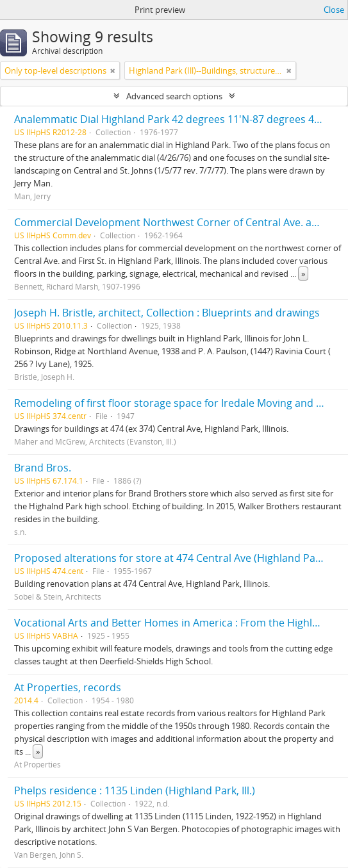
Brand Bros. (43, 468)
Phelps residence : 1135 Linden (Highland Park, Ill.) (135, 790)
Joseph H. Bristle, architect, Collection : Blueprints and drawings (167, 313)
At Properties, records (68, 687)
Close (334, 10)
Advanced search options (174, 96)
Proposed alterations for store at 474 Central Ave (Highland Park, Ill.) (179, 558)
